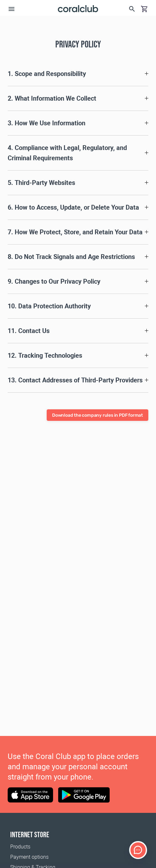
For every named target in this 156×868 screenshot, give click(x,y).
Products (20, 847)
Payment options (29, 857)
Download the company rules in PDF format (97, 415)
